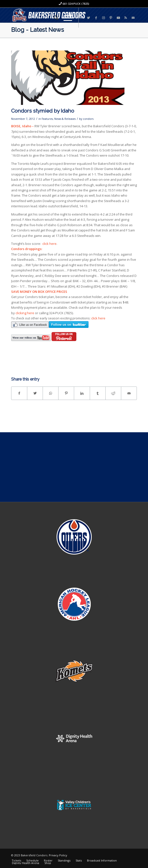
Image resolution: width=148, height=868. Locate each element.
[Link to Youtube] (118, 18)
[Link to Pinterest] (111, 18)
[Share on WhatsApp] (51, 393)
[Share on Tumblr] (98, 393)
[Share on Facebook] (19, 393)
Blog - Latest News (38, 30)
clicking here (25, 313)
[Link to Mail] (133, 18)
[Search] (54, 18)
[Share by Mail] (129, 393)
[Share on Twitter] (35, 393)
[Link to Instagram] (103, 18)
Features (47, 119)
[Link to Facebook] (96, 18)
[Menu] (65, 18)
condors (88, 119)
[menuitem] (54, 18)
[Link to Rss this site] (126, 18)
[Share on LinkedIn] (82, 393)
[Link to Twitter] (89, 18)
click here (49, 244)
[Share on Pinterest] (66, 393)
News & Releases (65, 119)
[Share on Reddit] (113, 393)
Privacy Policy (58, 855)
